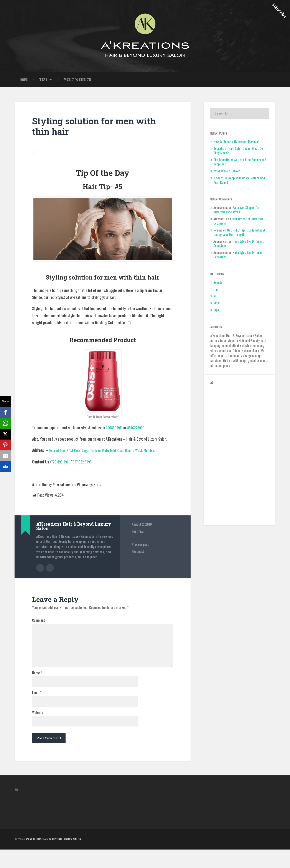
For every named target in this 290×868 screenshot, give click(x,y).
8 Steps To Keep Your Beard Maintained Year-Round (239, 184)
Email (37, 708)
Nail (216, 300)
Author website (50, 571)
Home (24, 83)
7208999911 (115, 431)
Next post (138, 555)
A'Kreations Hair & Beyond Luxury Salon (54, 858)
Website (38, 729)
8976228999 (139, 431)
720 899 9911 (61, 465)
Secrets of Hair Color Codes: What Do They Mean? (238, 154)
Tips (44, 83)
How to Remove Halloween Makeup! (236, 145)
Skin (216, 307)
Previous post (141, 548)
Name (37, 687)
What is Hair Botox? (227, 175)
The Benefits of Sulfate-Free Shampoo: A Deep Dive (240, 166)
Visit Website (77, 83)
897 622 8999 (85, 465)
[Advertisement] (240, 458)
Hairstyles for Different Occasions (238, 225)
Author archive (40, 571)
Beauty (218, 286)
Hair (134, 535)
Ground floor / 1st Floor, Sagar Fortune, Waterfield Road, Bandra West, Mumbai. (107, 454)
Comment (39, 623)
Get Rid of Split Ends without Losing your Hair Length (239, 236)
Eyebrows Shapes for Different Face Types (236, 213)
